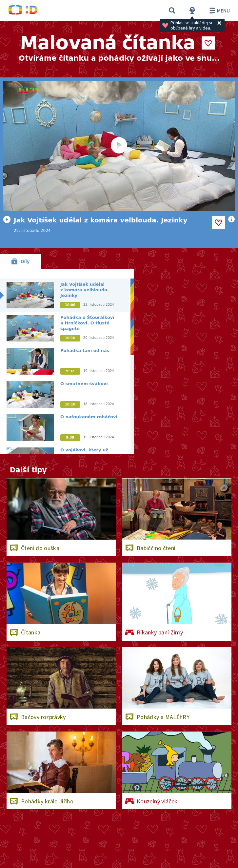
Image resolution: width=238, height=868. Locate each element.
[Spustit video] (119, 146)
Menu (218, 10)
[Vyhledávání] (172, 10)
